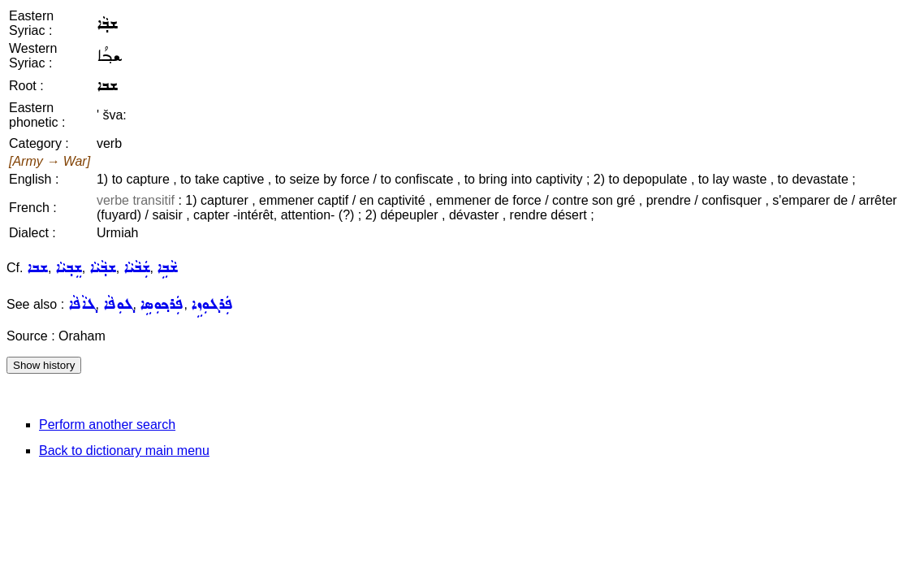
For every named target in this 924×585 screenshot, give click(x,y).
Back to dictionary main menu (124, 451)
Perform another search (107, 425)
